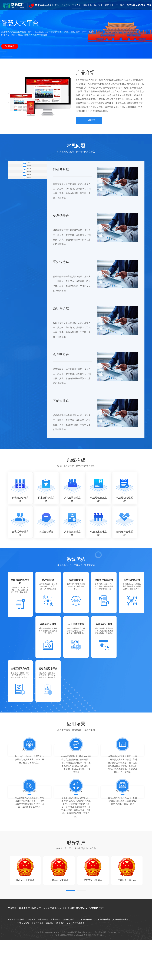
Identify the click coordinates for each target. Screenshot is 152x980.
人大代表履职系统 (102, 948)
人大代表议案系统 (120, 948)
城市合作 (109, 5)
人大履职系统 (38, 952)
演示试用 (98, 5)
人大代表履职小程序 (76, 952)
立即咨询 (91, 120)
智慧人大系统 (23, 952)
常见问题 (131, 5)
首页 (57, 5)
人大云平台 (55, 948)
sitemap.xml (112, 961)
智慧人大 (77, 5)
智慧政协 (66, 5)
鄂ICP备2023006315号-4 (88, 961)
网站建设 (50, 952)
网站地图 (102, 961)
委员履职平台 (69, 948)
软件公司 (60, 952)
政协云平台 (43, 948)
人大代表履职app (84, 948)
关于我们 (120, 5)
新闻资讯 (87, 5)
